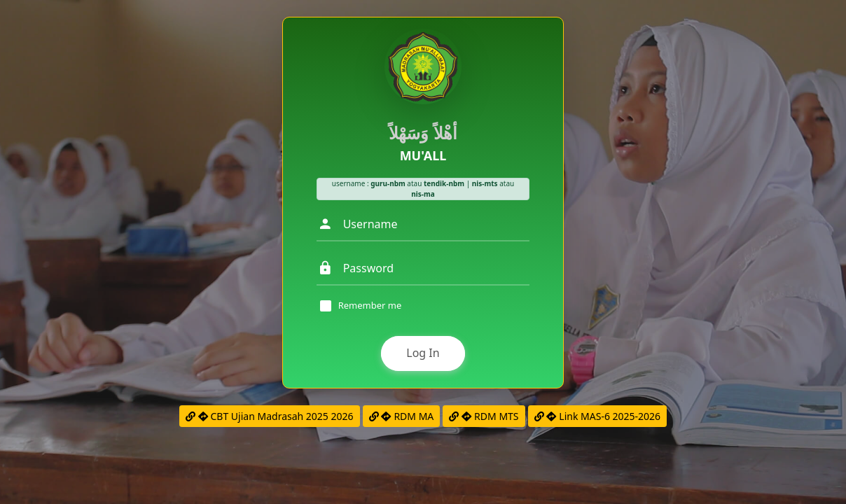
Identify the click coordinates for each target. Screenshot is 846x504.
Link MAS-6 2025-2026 (597, 416)
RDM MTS (484, 416)
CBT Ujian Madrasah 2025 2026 (270, 416)
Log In (423, 353)
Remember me (370, 306)
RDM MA (402, 416)
